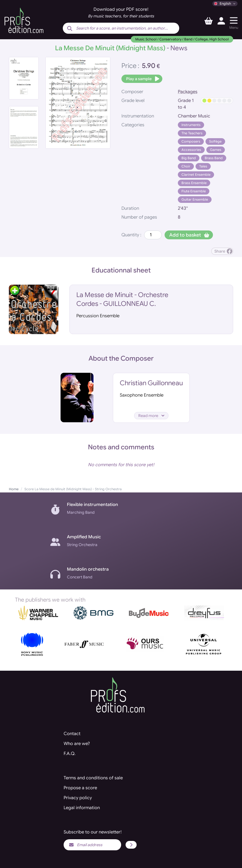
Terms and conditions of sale (93, 778)
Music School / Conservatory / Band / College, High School (182, 39)
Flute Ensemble (194, 191)
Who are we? (77, 744)
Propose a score (80, 788)
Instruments (191, 125)
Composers (191, 141)
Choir (186, 166)
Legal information (82, 808)
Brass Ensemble (194, 183)
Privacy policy (78, 798)
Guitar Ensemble (195, 199)
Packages (188, 92)
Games (216, 150)
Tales (203, 166)
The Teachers (192, 133)
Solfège (215, 141)
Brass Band (214, 158)
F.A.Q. (70, 754)
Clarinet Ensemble (196, 175)
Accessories (191, 150)
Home (14, 489)
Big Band (189, 158)
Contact (72, 734)
